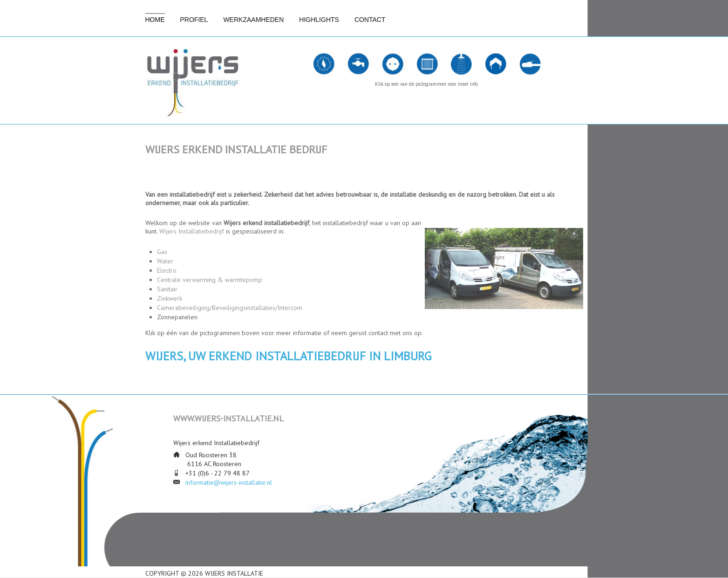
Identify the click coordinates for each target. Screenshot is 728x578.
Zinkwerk (170, 298)
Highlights (319, 20)
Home (155, 20)
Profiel (194, 20)
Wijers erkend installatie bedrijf (236, 149)
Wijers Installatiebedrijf (192, 231)
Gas (162, 252)
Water (165, 261)
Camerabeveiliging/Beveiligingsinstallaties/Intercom (230, 308)
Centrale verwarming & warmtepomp (210, 280)
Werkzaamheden (253, 20)
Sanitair (167, 289)
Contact (370, 20)
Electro (167, 270)
